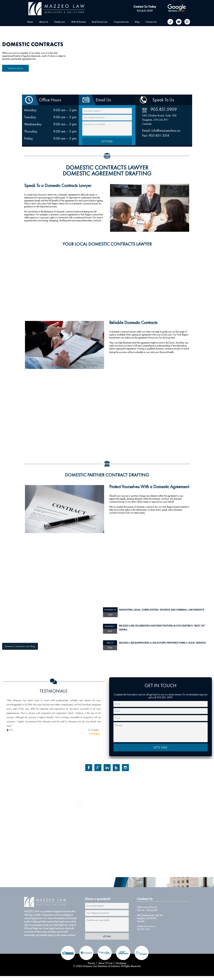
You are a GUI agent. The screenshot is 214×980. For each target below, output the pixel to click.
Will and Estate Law (33, 928)
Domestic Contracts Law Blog (20, 646)
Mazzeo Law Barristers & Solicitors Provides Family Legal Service (162, 643)
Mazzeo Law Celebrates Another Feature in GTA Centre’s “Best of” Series (162, 628)
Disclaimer (121, 963)
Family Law (48, 925)
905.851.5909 (145, 11)
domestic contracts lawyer (168, 349)
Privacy (91, 963)
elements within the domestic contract (152, 499)
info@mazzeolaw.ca (146, 926)
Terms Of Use (105, 963)
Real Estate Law (61, 925)
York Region (183, 335)
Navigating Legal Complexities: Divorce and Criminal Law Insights (162, 610)
